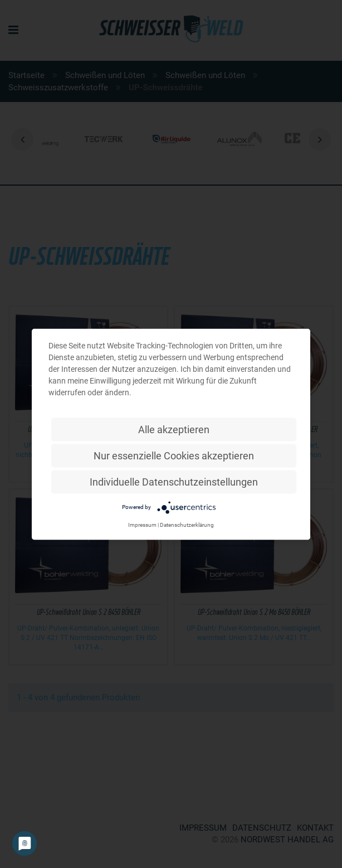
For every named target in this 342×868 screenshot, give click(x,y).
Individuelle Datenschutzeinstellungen (174, 481)
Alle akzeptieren (174, 429)
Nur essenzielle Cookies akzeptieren (174, 455)
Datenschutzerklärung (187, 524)
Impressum (142, 524)
